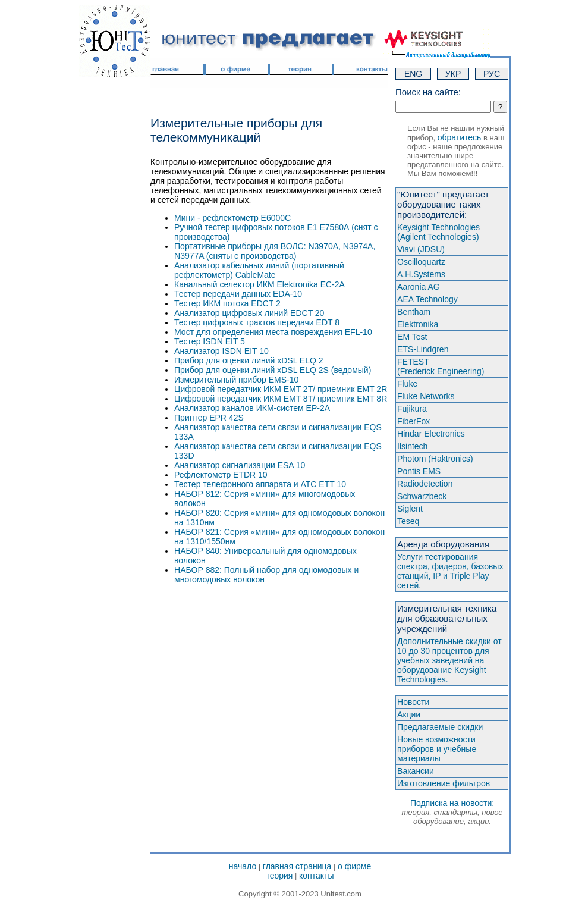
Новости (413, 702)
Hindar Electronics (431, 434)
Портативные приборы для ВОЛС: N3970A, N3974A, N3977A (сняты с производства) (275, 251)
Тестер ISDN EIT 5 (210, 341)
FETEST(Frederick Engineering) (441, 366)
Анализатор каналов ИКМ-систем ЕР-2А (252, 408)
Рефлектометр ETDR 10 (221, 475)
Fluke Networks (426, 396)
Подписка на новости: (452, 812)
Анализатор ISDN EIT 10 (221, 351)
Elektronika (418, 324)
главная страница (297, 866)
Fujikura (412, 409)
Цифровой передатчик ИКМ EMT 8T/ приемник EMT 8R (281, 399)
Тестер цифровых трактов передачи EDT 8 (257, 322)
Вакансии (416, 771)
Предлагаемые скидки (440, 727)
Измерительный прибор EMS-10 (236, 380)
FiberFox (414, 421)
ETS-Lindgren (423, 349)
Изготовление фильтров (444, 783)
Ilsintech (412, 446)
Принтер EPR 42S (209, 418)
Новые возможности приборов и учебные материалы (437, 749)
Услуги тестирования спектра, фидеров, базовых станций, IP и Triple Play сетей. (450, 571)
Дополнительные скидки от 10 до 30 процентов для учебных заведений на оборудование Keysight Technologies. (449, 660)
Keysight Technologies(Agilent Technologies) (438, 232)
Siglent (410, 509)
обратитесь (460, 137)
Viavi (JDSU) (421, 249)
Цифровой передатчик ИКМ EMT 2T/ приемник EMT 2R (281, 389)
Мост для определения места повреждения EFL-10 (273, 332)
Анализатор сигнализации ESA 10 (240, 465)
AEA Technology (427, 299)
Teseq (408, 521)
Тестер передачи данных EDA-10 (238, 294)
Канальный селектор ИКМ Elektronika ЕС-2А (260, 284)
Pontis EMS (419, 471)
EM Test (412, 337)
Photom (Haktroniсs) (435, 459)
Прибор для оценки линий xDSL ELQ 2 (249, 360)
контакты (317, 876)
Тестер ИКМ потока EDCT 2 (227, 303)
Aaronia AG (419, 287)
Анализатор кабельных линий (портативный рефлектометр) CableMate (259, 270)
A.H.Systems (421, 274)
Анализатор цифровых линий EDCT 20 (249, 313)
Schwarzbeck (422, 496)
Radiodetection (425, 484)
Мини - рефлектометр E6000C (232, 218)
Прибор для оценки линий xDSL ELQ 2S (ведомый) (273, 370)
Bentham (414, 312)
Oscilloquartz (421, 262)
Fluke (407, 384)
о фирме (354, 866)
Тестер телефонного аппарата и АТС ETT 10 (260, 484)
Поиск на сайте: (428, 92)
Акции (409, 714)
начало (243, 866)
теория (279, 876)
